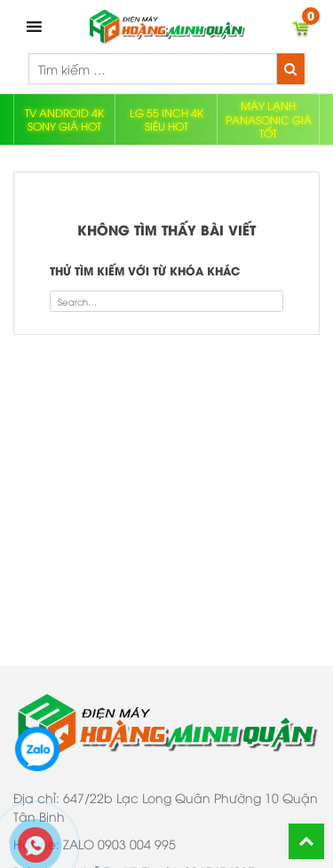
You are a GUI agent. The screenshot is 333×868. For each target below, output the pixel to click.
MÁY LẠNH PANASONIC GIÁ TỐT (269, 119)
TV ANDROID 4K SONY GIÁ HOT (64, 119)
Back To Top (306, 841)
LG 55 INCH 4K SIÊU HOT (166, 119)
